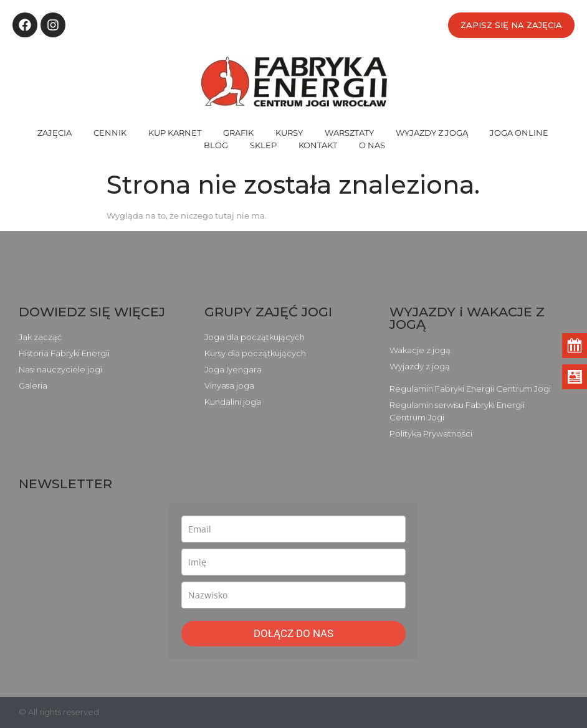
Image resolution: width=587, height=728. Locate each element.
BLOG (216, 145)
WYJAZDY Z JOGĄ (432, 133)
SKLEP (263, 145)
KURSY (289, 133)
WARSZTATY (349, 133)
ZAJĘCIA (55, 133)
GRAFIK (238, 133)
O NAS (372, 145)
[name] (293, 562)
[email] (293, 529)
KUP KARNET (175, 133)
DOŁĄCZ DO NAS (293, 633)
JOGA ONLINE (519, 133)
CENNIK (110, 133)
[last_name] (293, 595)
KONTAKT (318, 145)
